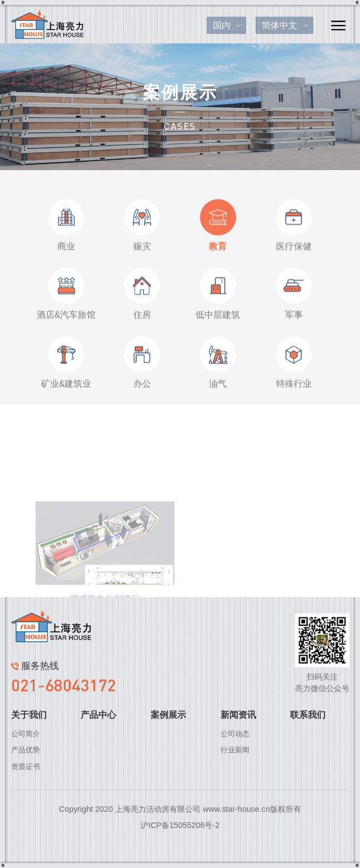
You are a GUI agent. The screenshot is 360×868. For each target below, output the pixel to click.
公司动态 (235, 734)
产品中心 (98, 715)
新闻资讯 (238, 715)
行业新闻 (235, 750)
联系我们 (308, 715)
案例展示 (168, 715)
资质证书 (26, 767)
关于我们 (29, 715)
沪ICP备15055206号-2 (180, 825)
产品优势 (26, 750)
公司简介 (26, 734)
